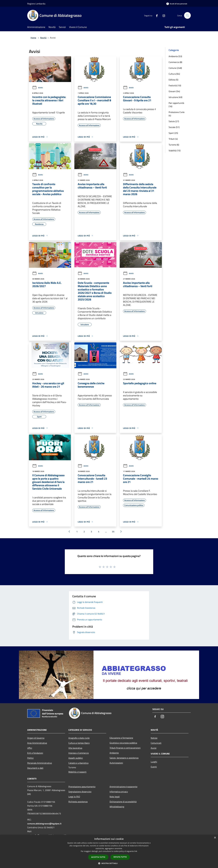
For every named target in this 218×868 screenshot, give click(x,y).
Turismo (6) (174, 145)
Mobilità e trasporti (77, 772)
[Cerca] (187, 15)
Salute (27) (174, 121)
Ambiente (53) (175, 56)
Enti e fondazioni (35, 753)
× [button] (215, 838)
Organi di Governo (36, 738)
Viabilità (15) (175, 151)
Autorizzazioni (116, 763)
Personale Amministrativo (40, 763)
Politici (30, 758)
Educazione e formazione (121, 738)
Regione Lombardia (36, 4)
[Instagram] (163, 15)
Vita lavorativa (75, 748)
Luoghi (154, 762)
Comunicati (156, 743)
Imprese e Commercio (79, 753)
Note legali (115, 797)
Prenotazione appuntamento (82, 787)
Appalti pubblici (76, 758)
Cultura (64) (174, 74)
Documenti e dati (35, 768)
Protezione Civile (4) (177, 114)
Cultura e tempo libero (79, 743)
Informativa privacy (119, 792)
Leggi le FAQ (74, 797)
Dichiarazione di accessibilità (123, 802)
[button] (109, 863)
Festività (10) (175, 85)
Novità (43, 38)
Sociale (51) (174, 127)
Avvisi (38, 88)
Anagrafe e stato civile (79, 738)
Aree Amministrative (37, 743)
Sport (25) (173, 133)
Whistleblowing (117, 807)
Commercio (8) (175, 62)
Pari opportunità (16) (176, 105)
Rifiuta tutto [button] (120, 857)
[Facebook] (156, 15)
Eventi (154, 767)
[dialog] (109, 851)
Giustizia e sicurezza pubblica (123, 743)
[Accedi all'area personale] (177, 4)
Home (33, 38)
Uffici (30, 748)
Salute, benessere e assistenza (124, 758)
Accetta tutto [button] (98, 857)
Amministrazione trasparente (123, 787)
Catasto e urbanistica (78, 763)
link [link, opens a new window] (136, 851)
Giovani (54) (174, 91)
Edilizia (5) (173, 80)
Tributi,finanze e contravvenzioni (125, 748)
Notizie (154, 738)
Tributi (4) (173, 139)
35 (113, 532)
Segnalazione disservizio (80, 792)
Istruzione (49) (175, 97)
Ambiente (114, 753)
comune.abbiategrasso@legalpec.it (44, 824)
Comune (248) (175, 68)
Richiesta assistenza (78, 802)
